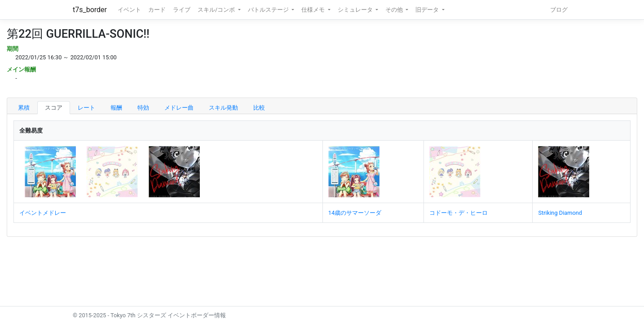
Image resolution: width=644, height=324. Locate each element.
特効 (143, 108)
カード (157, 10)
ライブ (182, 10)
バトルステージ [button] (269, 10)
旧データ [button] (428, 10)
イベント (129, 10)
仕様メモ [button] (314, 10)
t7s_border (90, 10)
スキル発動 (223, 108)
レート (86, 108)
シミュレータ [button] (356, 10)
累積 (24, 108)
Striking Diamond (560, 213)
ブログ (559, 10)
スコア (54, 108)
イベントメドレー (43, 213)
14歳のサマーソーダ (355, 213)
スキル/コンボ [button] (217, 10)
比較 (259, 108)
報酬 (116, 108)
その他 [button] (395, 10)
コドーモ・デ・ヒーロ (459, 213)
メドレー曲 (179, 108)
